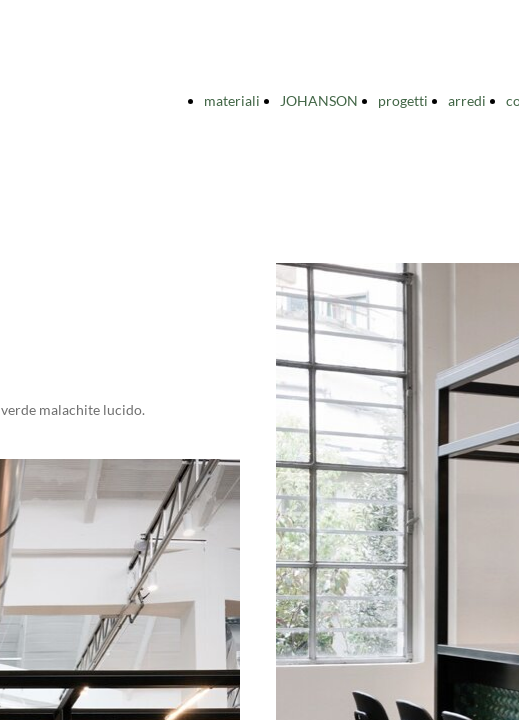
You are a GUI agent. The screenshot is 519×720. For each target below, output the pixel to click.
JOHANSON (319, 100)
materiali (232, 100)
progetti (403, 100)
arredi (467, 100)
